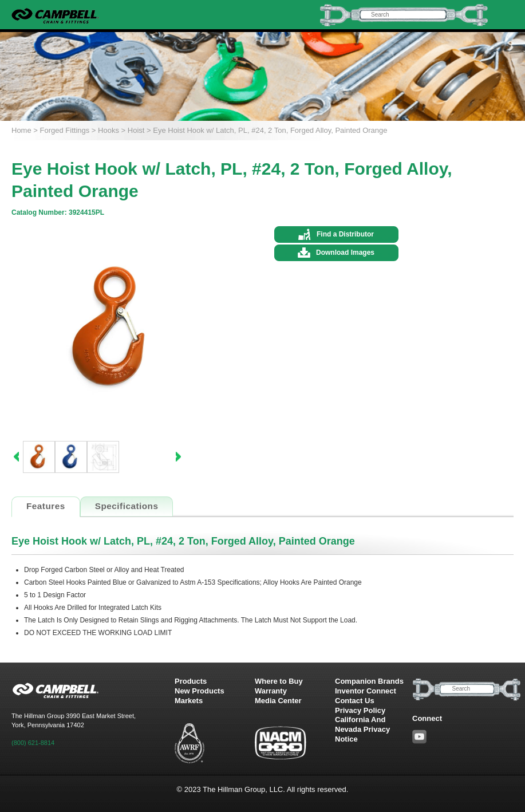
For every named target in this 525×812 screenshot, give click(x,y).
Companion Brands (369, 681)
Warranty (271, 691)
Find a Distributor (345, 234)
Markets (189, 701)
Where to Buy (279, 681)
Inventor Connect (366, 691)
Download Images (345, 253)
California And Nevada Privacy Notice (362, 729)
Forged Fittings (65, 130)
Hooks (108, 130)
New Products (200, 691)
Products (191, 681)
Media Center (278, 701)
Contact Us (355, 701)
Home (21, 130)
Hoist (136, 130)
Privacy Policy (360, 710)
